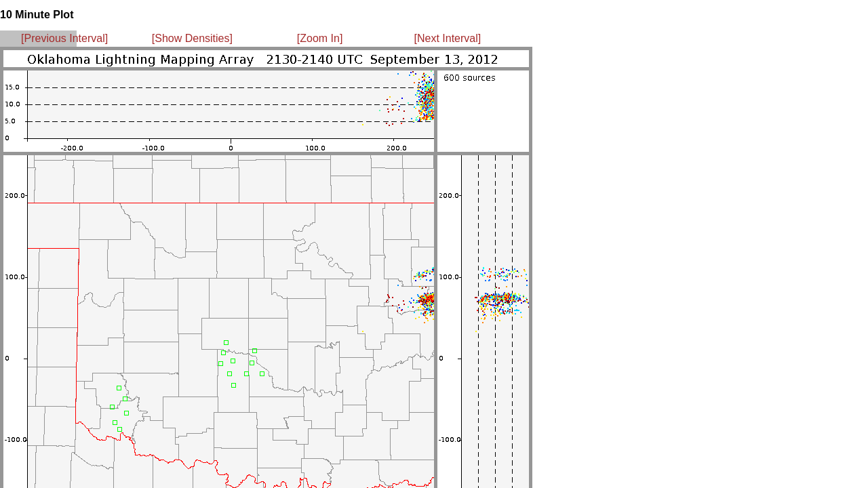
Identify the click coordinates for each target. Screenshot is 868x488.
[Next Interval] (448, 38)
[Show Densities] (192, 38)
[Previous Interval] (64, 38)
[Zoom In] (320, 38)
